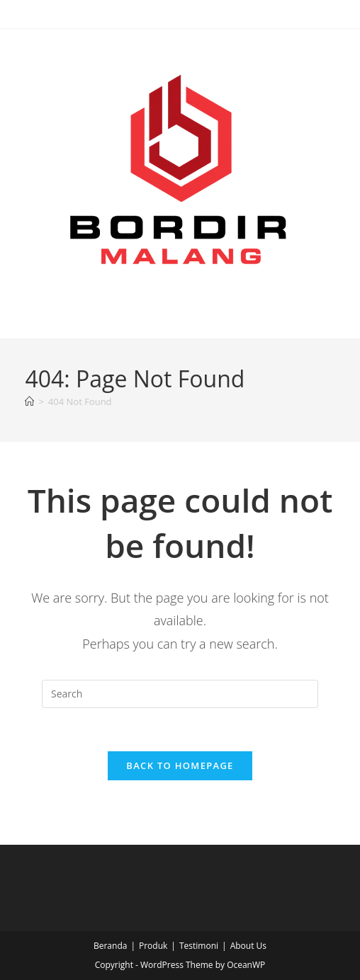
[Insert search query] (180, 694)
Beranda (110, 946)
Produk (153, 946)
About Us (248, 946)
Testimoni (199, 946)
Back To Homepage (180, 765)
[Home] (29, 401)
